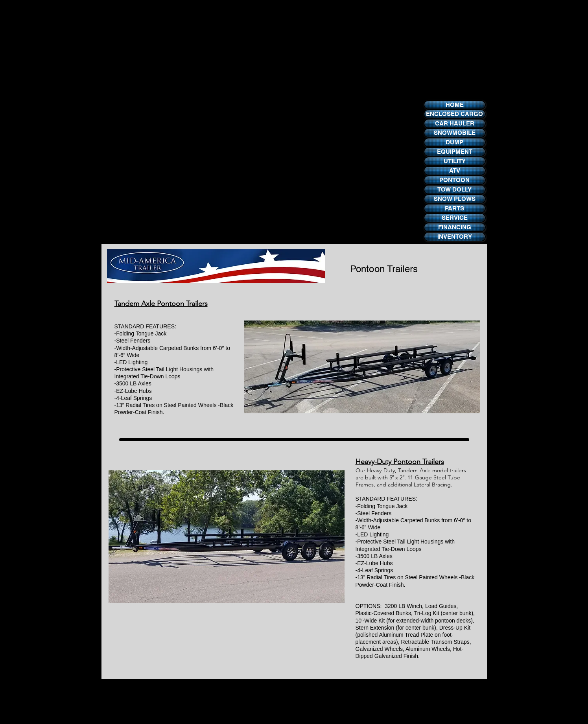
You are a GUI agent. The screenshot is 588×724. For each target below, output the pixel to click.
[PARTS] (455, 208)
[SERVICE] (455, 218)
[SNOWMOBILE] (455, 133)
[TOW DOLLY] (455, 190)
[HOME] (455, 105)
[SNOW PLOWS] (455, 199)
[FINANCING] (455, 227)
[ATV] (455, 171)
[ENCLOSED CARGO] (455, 114)
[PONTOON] (455, 180)
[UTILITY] (455, 161)
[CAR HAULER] (455, 123)
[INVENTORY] (455, 237)
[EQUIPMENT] (455, 152)
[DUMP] (455, 142)
